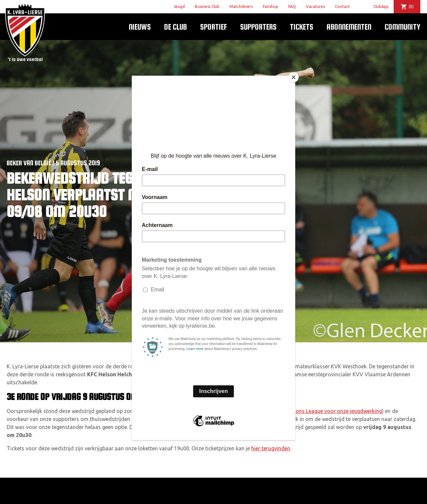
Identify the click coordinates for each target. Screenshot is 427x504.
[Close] (294, 77)
